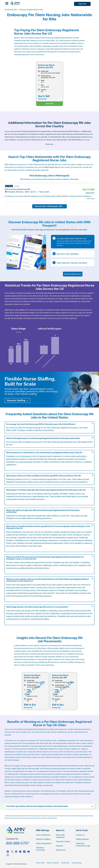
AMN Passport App (51, 167)
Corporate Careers (63, 841)
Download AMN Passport (73, 274)
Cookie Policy (66, 863)
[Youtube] (29, 851)
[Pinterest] (20, 851)
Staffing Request (82, 839)
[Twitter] (12, 851)
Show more (50, 144)
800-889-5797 (18, 843)
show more (91, 199)
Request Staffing (16, 400)
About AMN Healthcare (60, 836)
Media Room (61, 850)
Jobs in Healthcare (43, 835)
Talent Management (44, 843)
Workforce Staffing (43, 839)
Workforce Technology (40, 849)
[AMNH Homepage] (15, 3)
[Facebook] (8, 851)
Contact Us (80, 835)
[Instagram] (8, 855)
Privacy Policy (40, 863)
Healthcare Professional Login (83, 844)
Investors (60, 846)
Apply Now (82, 4)
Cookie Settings (77, 863)
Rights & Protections (53, 863)
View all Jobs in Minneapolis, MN (49, 206)
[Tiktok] (24, 851)
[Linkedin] (16, 851)
